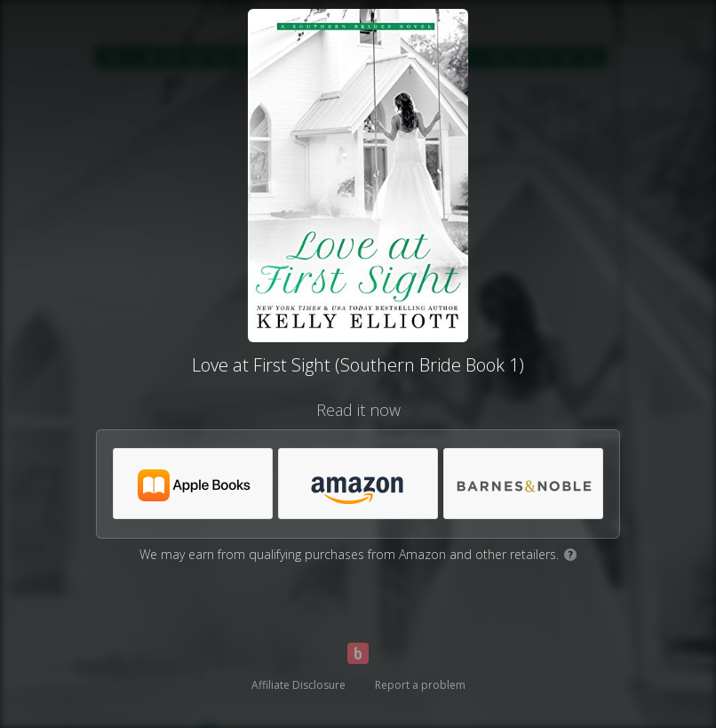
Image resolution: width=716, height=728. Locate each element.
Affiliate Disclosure (298, 685)
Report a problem (420, 685)
